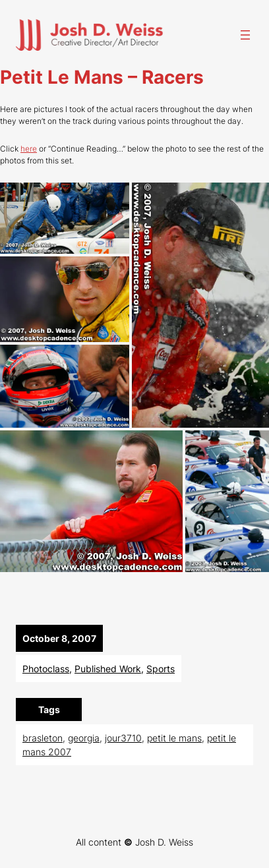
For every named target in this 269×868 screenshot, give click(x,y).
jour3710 (123, 738)
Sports (161, 669)
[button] (65, 218)
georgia (84, 738)
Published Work (108, 669)
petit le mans (174, 738)
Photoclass (46, 669)
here (29, 149)
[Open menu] (245, 35)
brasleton (43, 738)
